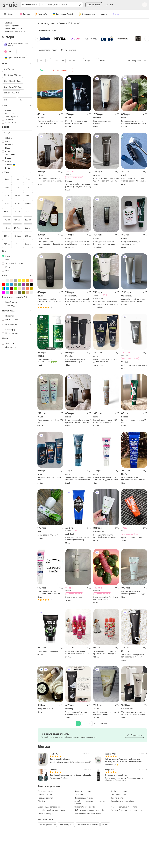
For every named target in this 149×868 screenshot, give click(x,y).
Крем (6, 256)
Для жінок (8, 343)
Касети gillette (117, 798)
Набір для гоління (45, 709)
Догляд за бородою (12, 263)
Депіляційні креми (46, 795)
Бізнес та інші (10, 320)
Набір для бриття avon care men (49, 479)
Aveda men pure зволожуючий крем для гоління (106, 713)
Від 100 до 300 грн (13, 75)
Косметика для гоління (14, 32)
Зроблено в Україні (62, 14)
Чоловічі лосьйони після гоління (52, 810)
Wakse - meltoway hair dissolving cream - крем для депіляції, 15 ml (133, 593)
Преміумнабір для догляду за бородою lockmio (70, 775)
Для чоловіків (10, 347)
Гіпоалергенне (10, 333)
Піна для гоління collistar (116, 775)
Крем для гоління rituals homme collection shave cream (104, 243)
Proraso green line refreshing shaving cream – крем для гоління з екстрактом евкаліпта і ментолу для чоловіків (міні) (50, 122)
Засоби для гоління (12, 29)
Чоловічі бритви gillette (85, 807)
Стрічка (116, 14)
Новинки (104, 14)
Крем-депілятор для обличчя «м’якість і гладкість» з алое (106, 479)
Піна (6, 271)
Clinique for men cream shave (134, 365)
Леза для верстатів (46, 798)
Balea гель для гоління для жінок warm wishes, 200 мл (77, 653)
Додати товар (94, 5)
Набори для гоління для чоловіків (89, 810)
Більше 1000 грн (12, 93)
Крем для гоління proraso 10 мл (134, 421)
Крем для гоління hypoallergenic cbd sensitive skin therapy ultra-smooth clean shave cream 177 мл (50, 243)
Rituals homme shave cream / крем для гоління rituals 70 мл (78, 421)
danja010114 (110, 770)
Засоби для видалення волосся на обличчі (90, 802)
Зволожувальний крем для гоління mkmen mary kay (133, 656)
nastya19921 (110, 754)
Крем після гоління (74, 597)
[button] (38, 38)
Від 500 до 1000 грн (13, 87)
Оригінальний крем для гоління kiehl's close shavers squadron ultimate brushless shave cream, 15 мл (133, 479)
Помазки (105, 825)
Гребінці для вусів (46, 814)
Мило (6, 267)
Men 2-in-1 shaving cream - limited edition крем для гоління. (77, 122)
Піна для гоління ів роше (60, 759)
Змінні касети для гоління (123, 801)
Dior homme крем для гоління (103, 122)
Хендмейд (41, 14)
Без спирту (9, 330)
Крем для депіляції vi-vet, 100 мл (50, 421)
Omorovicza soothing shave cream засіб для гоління (133, 300)
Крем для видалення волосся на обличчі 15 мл (49, 593)
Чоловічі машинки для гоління (88, 814)
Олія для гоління (118, 795)
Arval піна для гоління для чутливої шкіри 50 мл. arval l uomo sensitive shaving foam (134, 180)
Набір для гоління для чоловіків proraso (131, 243)
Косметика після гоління (88, 825)
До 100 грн (9, 69)
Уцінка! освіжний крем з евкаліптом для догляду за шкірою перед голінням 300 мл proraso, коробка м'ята (124, 760)
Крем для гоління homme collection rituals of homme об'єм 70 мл (49, 300)
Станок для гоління (47, 825)
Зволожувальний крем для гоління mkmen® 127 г (77, 361)
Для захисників (86, 14)
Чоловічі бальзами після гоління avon (128, 810)
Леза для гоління (45, 791)
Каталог (9, 14)
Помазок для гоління (83, 791)
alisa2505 (54, 754)
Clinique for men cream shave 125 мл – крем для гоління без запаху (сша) (106, 180)
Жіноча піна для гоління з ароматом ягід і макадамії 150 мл (105, 653)
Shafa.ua (7, 23)
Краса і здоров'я (11, 26)
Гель (6, 260)
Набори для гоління (120, 791)
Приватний (9, 316)
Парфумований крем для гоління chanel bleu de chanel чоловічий (134, 122)
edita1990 (54, 770)
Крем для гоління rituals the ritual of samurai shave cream (78, 243)
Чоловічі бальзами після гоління (125, 807)
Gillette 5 (42, 801)
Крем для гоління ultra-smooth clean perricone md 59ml (105, 536)
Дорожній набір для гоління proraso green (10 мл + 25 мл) (78, 186)
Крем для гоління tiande (48, 651)
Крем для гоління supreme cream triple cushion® (77, 539)
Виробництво (10, 302)
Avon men (79, 795)
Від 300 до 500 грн (13, 81)
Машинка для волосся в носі (50, 807)
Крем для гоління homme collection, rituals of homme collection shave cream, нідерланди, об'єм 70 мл (49, 180)
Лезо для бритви (66, 825)
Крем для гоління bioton (132, 538)
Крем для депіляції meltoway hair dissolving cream (106, 598)
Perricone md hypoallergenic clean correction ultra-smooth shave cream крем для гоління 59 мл (78, 300)
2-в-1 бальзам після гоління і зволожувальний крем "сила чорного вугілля (78, 479)
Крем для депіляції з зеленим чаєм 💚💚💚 (47, 361)
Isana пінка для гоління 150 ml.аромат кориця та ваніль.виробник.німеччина (105, 421)
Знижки (25, 14)
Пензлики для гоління (84, 798)
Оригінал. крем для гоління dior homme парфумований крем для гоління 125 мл (133, 713)
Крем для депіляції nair (48, 535)
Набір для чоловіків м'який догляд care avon (105, 361)
